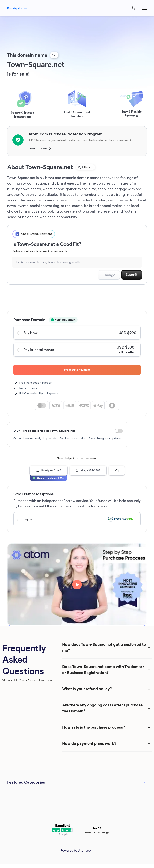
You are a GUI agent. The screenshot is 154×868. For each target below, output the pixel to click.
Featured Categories (26, 782)
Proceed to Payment (100, 370)
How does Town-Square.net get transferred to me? (104, 647)
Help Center (20, 680)
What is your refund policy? (87, 689)
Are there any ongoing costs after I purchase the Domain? (102, 708)
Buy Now (77, 333)
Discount (119, 431)
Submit (132, 275)
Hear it (86, 167)
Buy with (77, 519)
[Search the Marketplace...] (77, 262)
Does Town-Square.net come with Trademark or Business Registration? (103, 670)
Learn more (40, 148)
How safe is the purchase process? (94, 727)
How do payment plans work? (89, 743)
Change (109, 275)
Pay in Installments (77, 350)
